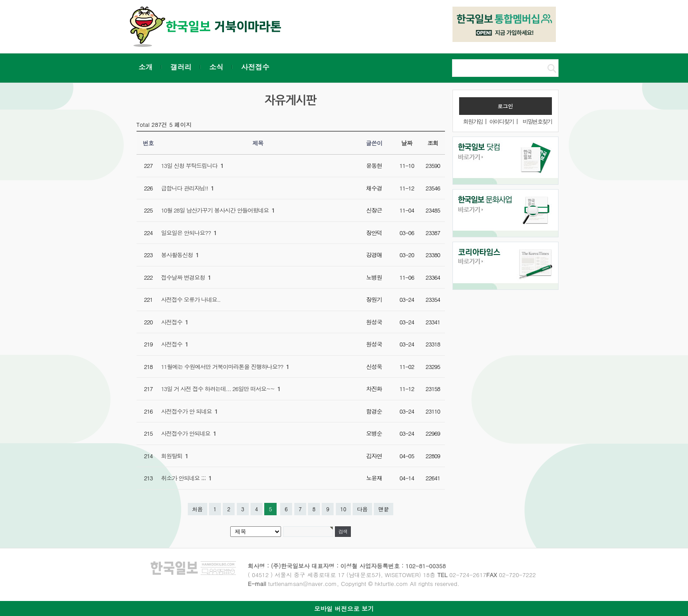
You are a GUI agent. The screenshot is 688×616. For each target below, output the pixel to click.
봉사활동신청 (180, 255)
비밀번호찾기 (537, 121)
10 (343, 509)
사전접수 (255, 67)
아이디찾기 (501, 121)
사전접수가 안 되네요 (190, 411)
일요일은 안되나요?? (189, 233)
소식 (217, 67)
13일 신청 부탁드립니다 (192, 165)
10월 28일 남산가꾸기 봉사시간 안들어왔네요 (218, 210)
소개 (146, 67)
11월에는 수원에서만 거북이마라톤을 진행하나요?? (225, 367)
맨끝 (384, 509)
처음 (198, 509)
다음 (362, 509)
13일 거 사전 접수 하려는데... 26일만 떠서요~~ (221, 389)
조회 (433, 143)
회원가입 (473, 121)
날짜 (407, 143)
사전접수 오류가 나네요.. (191, 299)
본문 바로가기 (0, 0)
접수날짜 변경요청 (186, 277)
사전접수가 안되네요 (189, 433)
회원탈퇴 (175, 456)
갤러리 (181, 67)
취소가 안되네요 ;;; (186, 478)
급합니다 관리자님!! (188, 188)
